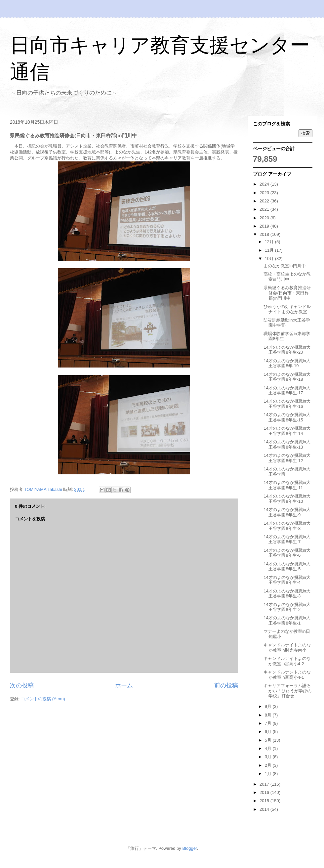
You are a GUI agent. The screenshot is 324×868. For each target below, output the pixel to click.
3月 (269, 757)
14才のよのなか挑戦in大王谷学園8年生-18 (287, 377)
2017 (265, 784)
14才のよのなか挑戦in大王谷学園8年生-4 (287, 580)
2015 (265, 801)
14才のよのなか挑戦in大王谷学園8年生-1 (287, 620)
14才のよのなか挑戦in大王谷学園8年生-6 (287, 553)
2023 (265, 193)
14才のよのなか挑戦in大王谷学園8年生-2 (287, 607)
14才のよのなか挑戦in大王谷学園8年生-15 (287, 417)
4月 (269, 748)
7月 (269, 723)
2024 (265, 184)
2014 (265, 809)
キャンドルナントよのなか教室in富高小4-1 (287, 675)
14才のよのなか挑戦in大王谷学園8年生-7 (287, 539)
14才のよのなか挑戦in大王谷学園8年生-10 (287, 499)
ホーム (124, 685)
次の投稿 (22, 685)
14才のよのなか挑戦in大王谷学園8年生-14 (287, 431)
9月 (269, 706)
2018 (265, 234)
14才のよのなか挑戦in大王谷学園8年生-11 (287, 485)
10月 (270, 259)
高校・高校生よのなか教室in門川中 (287, 277)
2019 (265, 226)
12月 (270, 242)
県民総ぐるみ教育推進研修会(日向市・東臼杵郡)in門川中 (287, 293)
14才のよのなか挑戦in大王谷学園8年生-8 (287, 526)
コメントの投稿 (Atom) (43, 699)
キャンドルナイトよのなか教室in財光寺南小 (287, 648)
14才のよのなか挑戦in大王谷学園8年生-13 (287, 444)
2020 (265, 218)
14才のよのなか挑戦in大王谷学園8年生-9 (287, 512)
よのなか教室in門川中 (284, 266)
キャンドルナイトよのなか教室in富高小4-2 (287, 661)
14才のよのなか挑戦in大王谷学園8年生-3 (287, 594)
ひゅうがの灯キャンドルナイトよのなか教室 (287, 309)
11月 (270, 250)
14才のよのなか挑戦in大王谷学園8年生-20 (287, 350)
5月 (269, 740)
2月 (269, 765)
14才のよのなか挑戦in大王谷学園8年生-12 (287, 458)
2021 (265, 209)
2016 (265, 792)
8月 (269, 715)
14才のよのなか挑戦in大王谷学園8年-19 (287, 363)
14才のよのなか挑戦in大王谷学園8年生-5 (287, 566)
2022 (265, 201)
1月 (269, 774)
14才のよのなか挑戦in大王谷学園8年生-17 (287, 391)
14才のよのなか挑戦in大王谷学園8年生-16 (287, 404)
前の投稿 (226, 685)
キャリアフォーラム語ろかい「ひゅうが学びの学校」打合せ (287, 691)
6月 (269, 732)
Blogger (189, 848)
